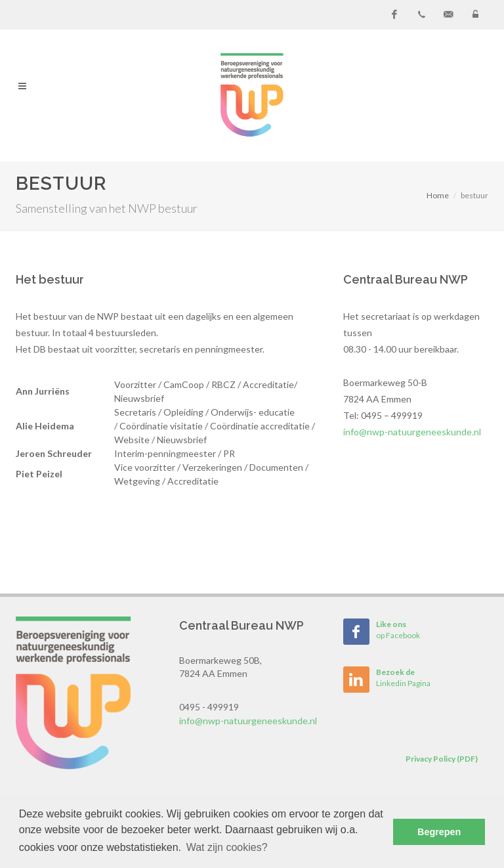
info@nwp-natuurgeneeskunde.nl (412, 432)
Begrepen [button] (439, 832)
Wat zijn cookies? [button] (227, 847)
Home (438, 195)
